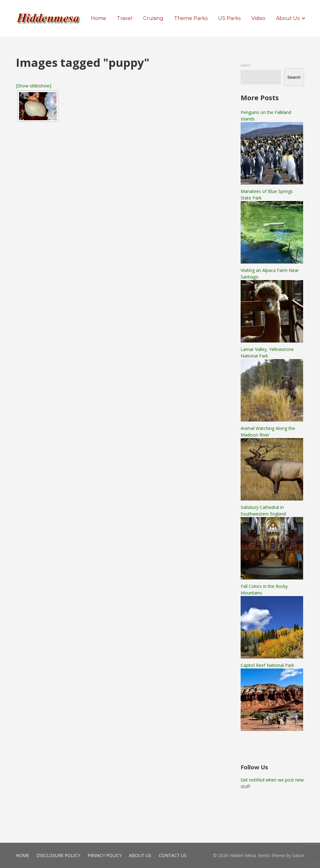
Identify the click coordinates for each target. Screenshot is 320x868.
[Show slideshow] (34, 86)
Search (246, 65)
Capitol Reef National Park (267, 665)
